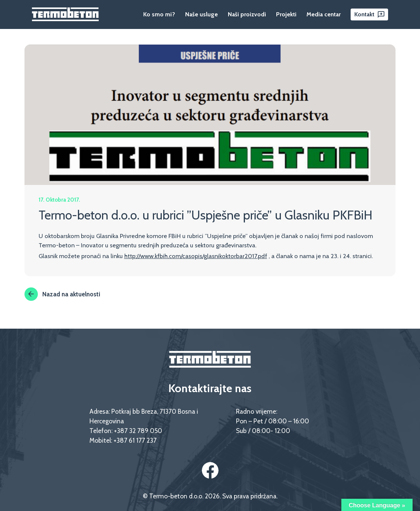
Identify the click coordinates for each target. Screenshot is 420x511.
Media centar (324, 14)
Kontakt (364, 14)
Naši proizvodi (247, 14)
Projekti (286, 14)
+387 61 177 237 (135, 440)
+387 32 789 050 (138, 431)
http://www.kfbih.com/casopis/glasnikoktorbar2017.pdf (196, 256)
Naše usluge (201, 14)
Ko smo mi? (159, 14)
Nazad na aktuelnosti (62, 294)
